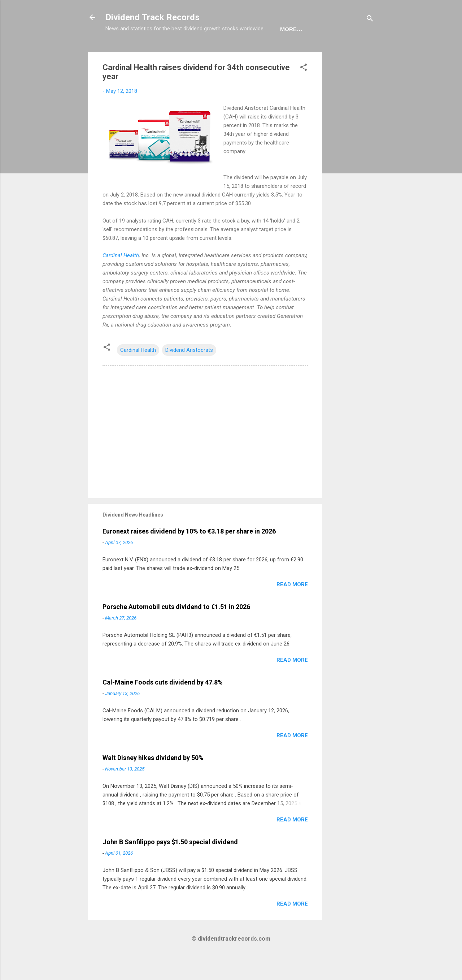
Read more (292, 607)
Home (119, 51)
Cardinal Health (121, 278)
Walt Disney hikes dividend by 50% (153, 780)
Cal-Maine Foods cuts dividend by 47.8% (163, 705)
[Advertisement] (351, 183)
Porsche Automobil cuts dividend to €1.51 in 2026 (176, 629)
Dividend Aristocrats (189, 372)
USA (147, 51)
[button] (304, 91)
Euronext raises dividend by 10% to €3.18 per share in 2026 (189, 554)
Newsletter (221, 51)
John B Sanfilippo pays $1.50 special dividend (170, 864)
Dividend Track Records (152, 17)
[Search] (370, 20)
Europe (177, 51)
